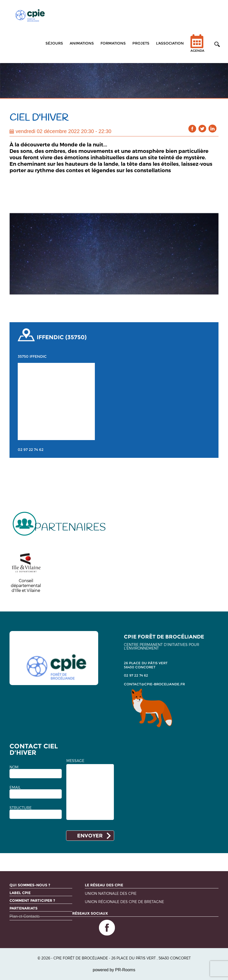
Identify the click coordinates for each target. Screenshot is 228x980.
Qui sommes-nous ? (30, 885)
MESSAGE (75, 761)
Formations (113, 43)
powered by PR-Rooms (114, 970)
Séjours (54, 43)
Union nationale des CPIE (111, 894)
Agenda (197, 46)
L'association (170, 43)
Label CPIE (20, 893)
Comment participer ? (32, 900)
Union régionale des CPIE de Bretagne (124, 902)
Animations (82, 43)
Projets (141, 43)
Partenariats (24, 908)
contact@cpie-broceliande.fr (154, 684)
